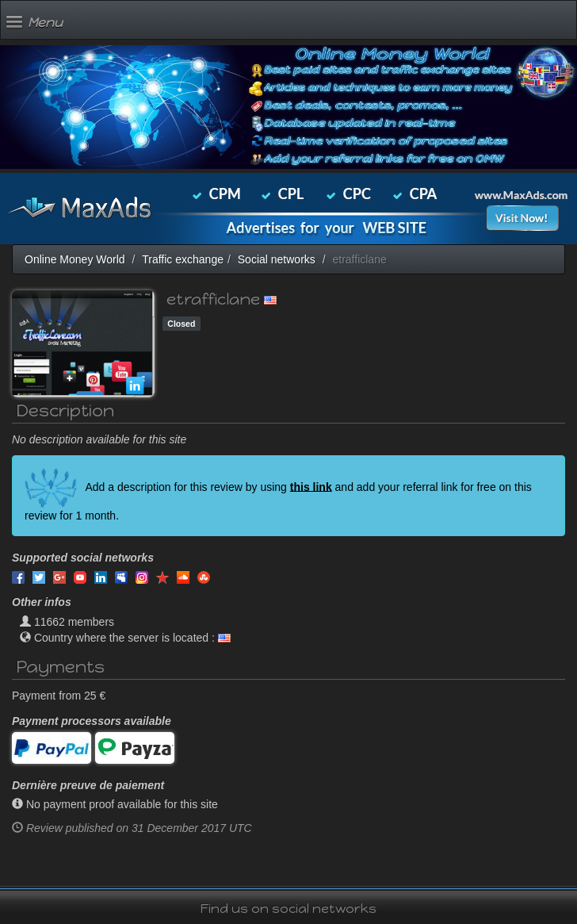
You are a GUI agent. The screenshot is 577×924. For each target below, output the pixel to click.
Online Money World (75, 259)
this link (311, 486)
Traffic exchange (183, 259)
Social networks (277, 259)
